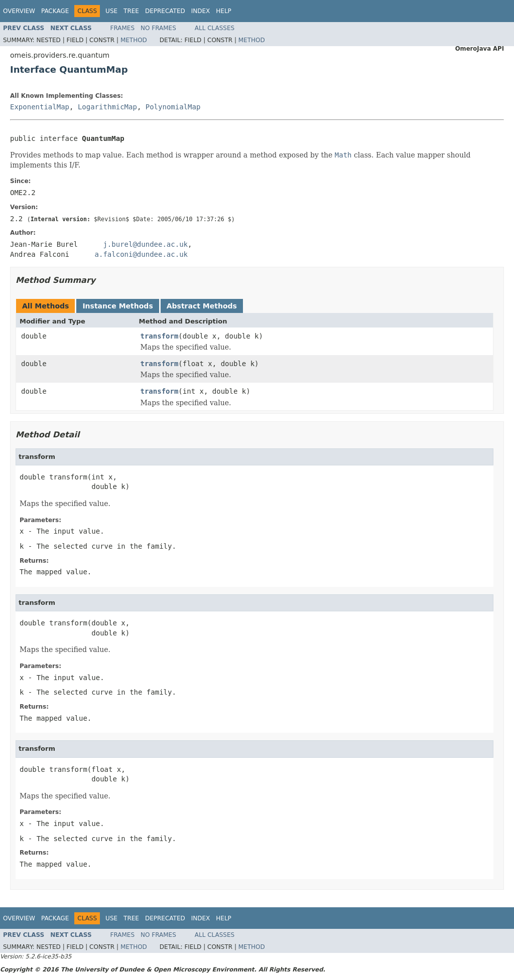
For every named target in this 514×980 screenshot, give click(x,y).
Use (111, 11)
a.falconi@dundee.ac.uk (141, 254)
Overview (19, 11)
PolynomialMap (173, 107)
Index (201, 11)
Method (134, 40)
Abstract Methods (202, 306)
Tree (131, 11)
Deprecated (165, 11)
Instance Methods (117, 306)
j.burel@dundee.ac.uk (145, 244)
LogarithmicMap (107, 107)
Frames (123, 28)
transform (160, 336)
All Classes (215, 28)
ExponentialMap (40, 107)
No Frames (158, 28)
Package (55, 11)
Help (224, 11)
